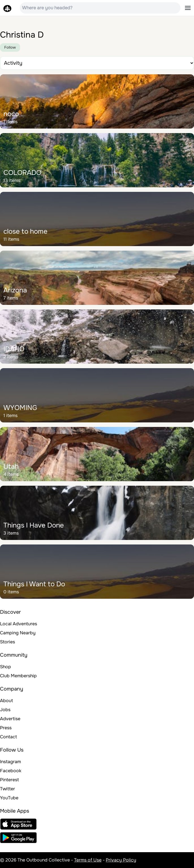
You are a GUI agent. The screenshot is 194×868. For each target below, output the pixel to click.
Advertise (10, 719)
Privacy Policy (121, 860)
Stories (7, 642)
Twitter (7, 789)
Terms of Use (88, 860)
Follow (10, 47)
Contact (8, 737)
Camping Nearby (18, 633)
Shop (6, 667)
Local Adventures (19, 624)
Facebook (11, 771)
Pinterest (9, 780)
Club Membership (18, 676)
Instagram (10, 762)
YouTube (9, 798)
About (7, 701)
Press (6, 728)
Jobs (5, 710)
